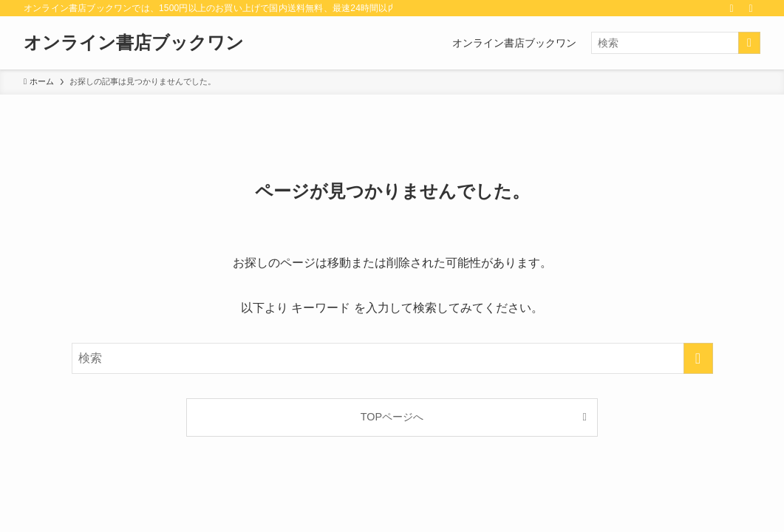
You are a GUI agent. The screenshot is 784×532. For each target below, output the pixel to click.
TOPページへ (392, 417)
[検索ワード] (676, 43)
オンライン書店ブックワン (134, 43)
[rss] (732, 8)
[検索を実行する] (749, 43)
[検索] (751, 8)
